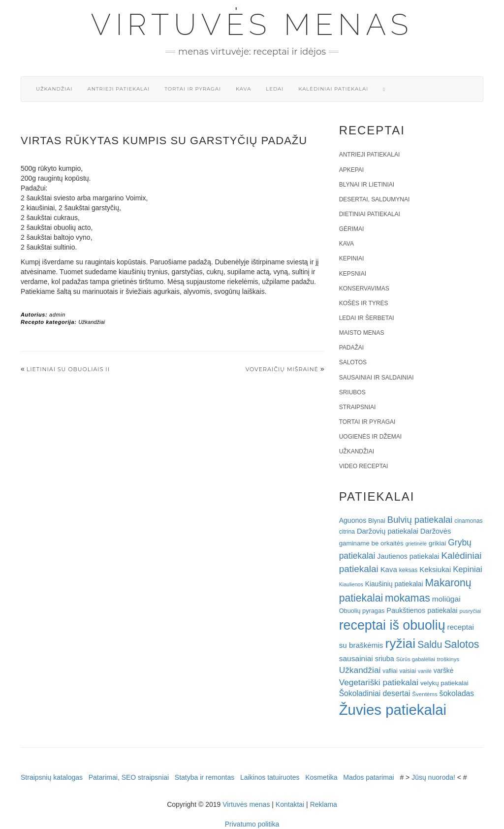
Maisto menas (362, 333)
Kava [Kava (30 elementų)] (389, 569)
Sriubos (352, 392)
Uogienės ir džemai (370, 437)
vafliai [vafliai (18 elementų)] (390, 671)
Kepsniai (353, 274)
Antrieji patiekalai (118, 89)
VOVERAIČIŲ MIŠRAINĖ (282, 369)
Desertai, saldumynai (375, 199)
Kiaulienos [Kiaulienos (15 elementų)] (351, 584)
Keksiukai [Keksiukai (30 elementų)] (435, 569)
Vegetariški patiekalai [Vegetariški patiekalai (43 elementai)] (379, 682)
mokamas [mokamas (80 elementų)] (408, 598)
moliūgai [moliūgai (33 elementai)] (446, 599)
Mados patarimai (369, 777)
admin (57, 315)
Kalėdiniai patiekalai (333, 89)
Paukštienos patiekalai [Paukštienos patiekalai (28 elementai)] (422, 610)
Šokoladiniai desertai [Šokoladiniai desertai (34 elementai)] (375, 693)
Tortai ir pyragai (193, 89)
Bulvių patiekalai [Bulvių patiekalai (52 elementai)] (420, 520)
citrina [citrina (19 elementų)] (347, 532)
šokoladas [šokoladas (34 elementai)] (457, 693)
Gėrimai (352, 229)
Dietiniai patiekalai (370, 214)
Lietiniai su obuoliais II (68, 369)
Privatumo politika (252, 824)
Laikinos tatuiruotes (270, 777)
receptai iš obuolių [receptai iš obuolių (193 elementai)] (392, 625)
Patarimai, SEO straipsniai (129, 777)
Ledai (275, 89)
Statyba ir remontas (205, 777)
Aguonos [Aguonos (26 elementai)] (353, 520)
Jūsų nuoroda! (433, 777)
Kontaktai (290, 804)
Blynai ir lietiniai (367, 185)
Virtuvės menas (252, 25)
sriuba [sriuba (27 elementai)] (385, 659)
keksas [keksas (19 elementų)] (409, 570)
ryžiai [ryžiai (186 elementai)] (400, 643)
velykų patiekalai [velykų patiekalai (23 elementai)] (444, 683)
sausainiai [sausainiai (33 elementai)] (356, 658)
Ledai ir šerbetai (367, 318)
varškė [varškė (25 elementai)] (444, 671)
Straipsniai (358, 407)
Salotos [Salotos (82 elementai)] (461, 644)
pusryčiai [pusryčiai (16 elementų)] (470, 611)
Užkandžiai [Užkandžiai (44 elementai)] (360, 670)
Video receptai (364, 466)
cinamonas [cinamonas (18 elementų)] (468, 521)
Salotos (353, 362)
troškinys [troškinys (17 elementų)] (448, 659)
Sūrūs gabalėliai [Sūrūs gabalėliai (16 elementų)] (416, 659)
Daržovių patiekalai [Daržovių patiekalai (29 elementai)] (388, 531)
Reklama (324, 804)
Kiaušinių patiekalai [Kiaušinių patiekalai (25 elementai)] (394, 584)
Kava (243, 89)
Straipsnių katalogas (52, 777)
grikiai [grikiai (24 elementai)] (438, 543)
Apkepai (351, 170)
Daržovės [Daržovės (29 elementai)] (436, 531)
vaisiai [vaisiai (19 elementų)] (408, 671)
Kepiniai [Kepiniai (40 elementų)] (468, 569)
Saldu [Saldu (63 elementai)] (430, 644)
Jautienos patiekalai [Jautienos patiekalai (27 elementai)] (408, 556)
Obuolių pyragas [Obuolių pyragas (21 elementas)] (362, 611)
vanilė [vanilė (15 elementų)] (425, 671)
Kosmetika (321, 777)
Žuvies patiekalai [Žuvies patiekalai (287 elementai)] (393, 710)
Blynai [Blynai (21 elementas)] (377, 521)
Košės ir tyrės (364, 303)
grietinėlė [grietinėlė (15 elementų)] (416, 543)
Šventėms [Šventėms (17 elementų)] (425, 694)
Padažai (351, 348)
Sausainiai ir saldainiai (377, 378)
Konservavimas (364, 288)
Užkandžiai (54, 89)
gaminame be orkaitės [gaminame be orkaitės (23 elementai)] (371, 543)
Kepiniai (352, 258)
